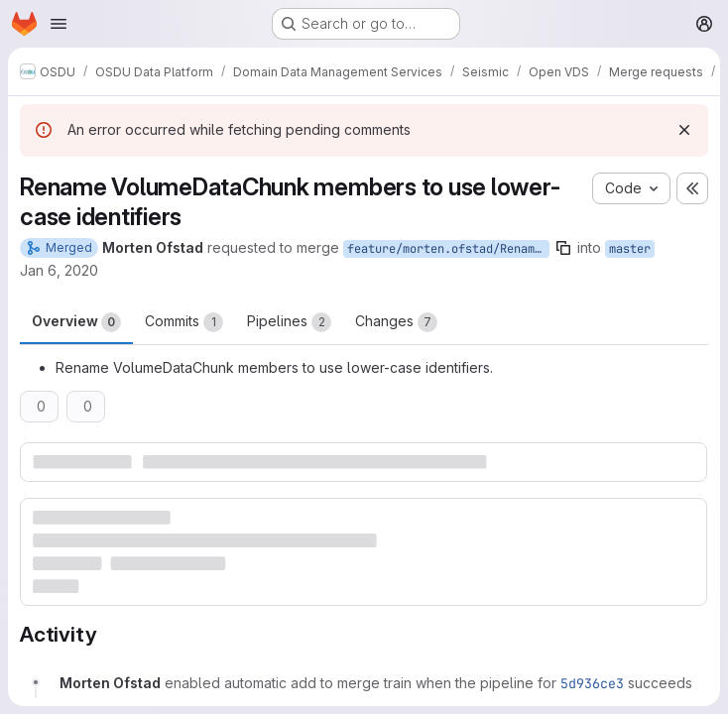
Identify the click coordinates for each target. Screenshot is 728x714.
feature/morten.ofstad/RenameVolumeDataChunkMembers (448, 249)
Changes (396, 322)
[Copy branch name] (563, 248)
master (630, 249)
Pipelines (289, 322)
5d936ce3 (592, 683)
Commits (184, 322)
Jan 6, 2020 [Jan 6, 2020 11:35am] (59, 270)
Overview (76, 322)
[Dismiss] (684, 130)
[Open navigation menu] (59, 24)
